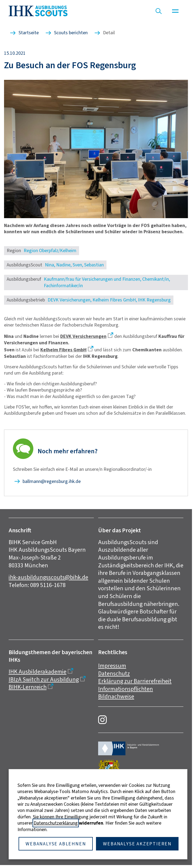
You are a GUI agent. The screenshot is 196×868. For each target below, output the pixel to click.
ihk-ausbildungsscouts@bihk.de (48, 577)
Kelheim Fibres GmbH (63, 350)
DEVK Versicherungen (83, 336)
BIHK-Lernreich (28, 687)
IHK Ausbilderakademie (38, 672)
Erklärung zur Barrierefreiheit (135, 681)
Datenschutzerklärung (56, 823)
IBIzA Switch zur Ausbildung (44, 679)
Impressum (112, 666)
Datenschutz (114, 673)
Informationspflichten (126, 689)
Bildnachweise (116, 696)
